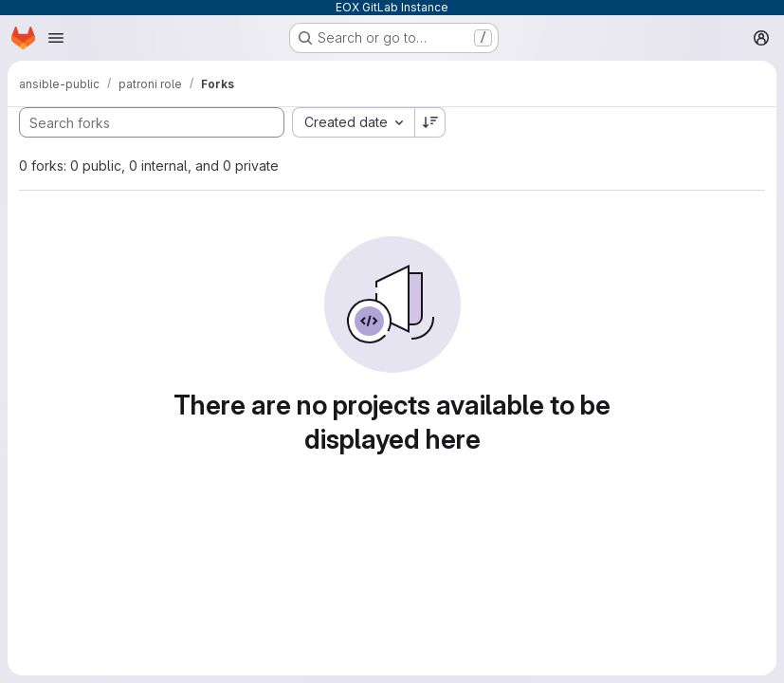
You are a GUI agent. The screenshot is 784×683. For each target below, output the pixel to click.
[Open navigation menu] (56, 38)
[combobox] (353, 122)
